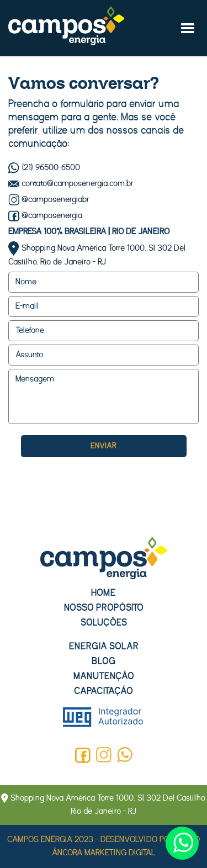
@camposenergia (45, 216)
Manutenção (104, 676)
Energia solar (104, 646)
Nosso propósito (104, 608)
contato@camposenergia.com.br (71, 184)
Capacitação (104, 691)
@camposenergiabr (49, 200)
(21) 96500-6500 (44, 168)
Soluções (104, 623)
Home (104, 593)
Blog (104, 661)
